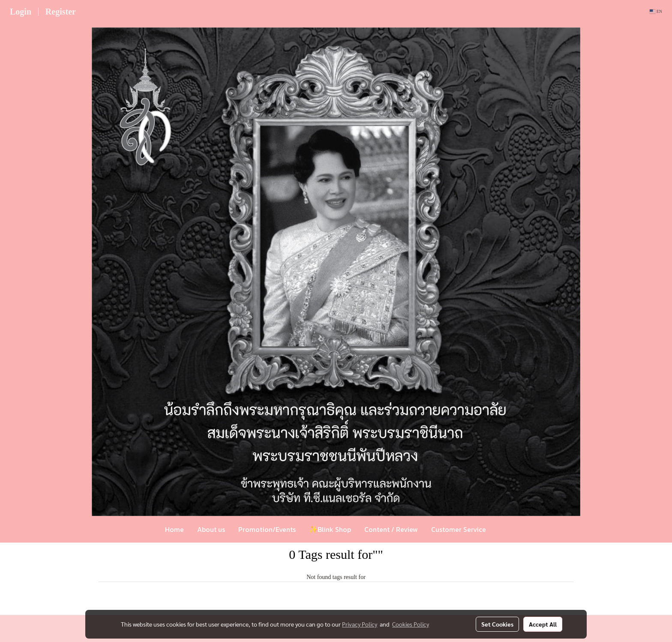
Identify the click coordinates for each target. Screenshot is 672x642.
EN (656, 11)
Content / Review (391, 529)
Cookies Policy (411, 624)
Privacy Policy (360, 624)
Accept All (543, 624)
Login (21, 12)
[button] (505, 529)
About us (211, 529)
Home (174, 529)
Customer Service (459, 529)
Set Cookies (497, 624)
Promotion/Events (267, 529)
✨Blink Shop (330, 529)
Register (61, 12)
